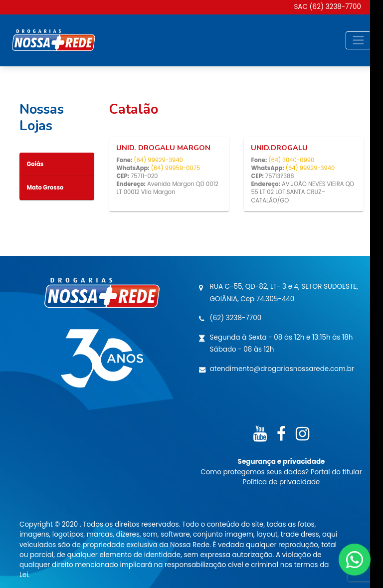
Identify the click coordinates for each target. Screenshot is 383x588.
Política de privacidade (282, 482)
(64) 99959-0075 (176, 168)
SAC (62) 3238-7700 (327, 7)
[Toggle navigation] (358, 40)
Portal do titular (336, 472)
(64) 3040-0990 (291, 160)
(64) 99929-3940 (158, 160)
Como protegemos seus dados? (255, 472)
